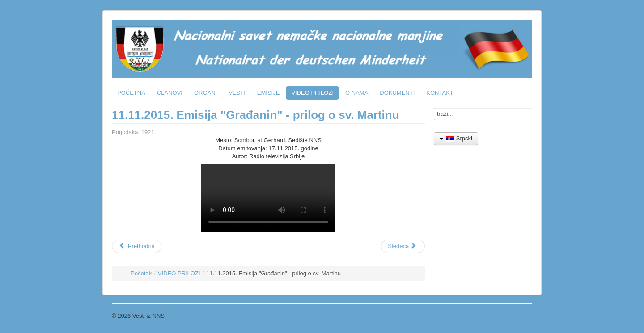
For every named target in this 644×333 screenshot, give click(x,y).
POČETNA (131, 93)
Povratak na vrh (512, 316)
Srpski (456, 138)
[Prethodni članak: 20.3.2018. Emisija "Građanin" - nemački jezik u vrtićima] (137, 246)
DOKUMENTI (397, 93)
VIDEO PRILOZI (312, 93)
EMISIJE (269, 93)
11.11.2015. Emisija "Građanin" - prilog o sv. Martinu (256, 115)
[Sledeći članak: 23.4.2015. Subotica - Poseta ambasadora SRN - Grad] (403, 246)
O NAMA (357, 93)
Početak (141, 273)
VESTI (237, 93)
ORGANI (205, 93)
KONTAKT (440, 93)
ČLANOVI (170, 93)
